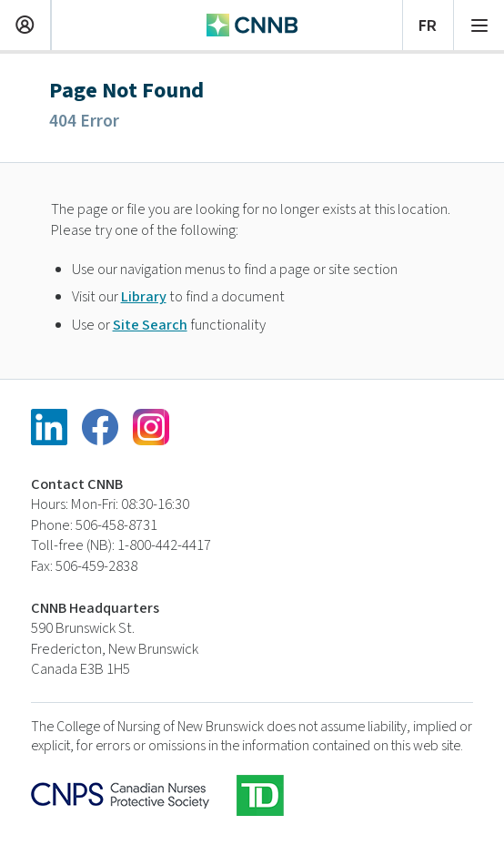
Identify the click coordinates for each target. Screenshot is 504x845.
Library (144, 297)
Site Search (150, 325)
